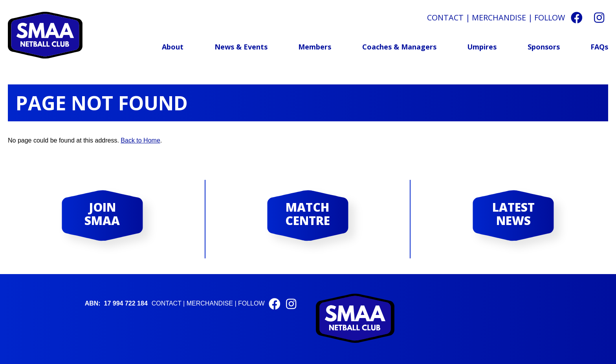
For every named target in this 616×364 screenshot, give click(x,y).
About (173, 47)
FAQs (599, 47)
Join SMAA (102, 214)
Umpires (482, 47)
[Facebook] (577, 17)
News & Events (241, 47)
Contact (445, 17)
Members (315, 47)
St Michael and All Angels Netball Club (45, 35)
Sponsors (544, 47)
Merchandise (499, 17)
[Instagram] (599, 17)
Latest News (513, 214)
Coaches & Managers (399, 47)
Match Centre (308, 214)
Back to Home (140, 140)
